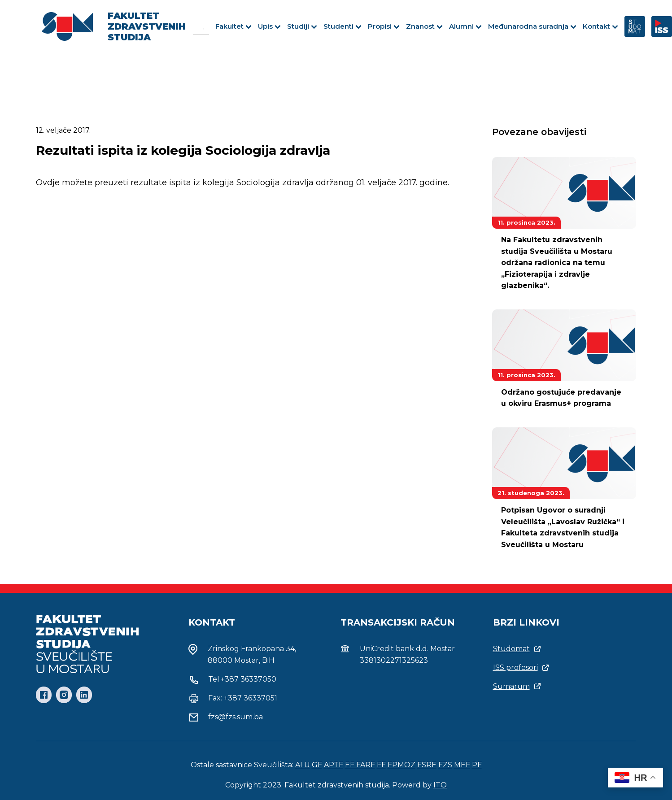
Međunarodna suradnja (532, 26)
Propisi (384, 26)
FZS (445, 765)
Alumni (465, 26)
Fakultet (233, 26)
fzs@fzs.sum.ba (236, 717)
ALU (303, 765)
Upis (269, 26)
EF (351, 765)
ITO (440, 785)
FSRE (427, 765)
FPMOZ (401, 765)
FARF (366, 765)
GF (317, 765)
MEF (462, 765)
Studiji (302, 26)
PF (477, 765)
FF (381, 765)
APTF (334, 765)
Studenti (343, 26)
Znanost (424, 26)
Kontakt (600, 26)
